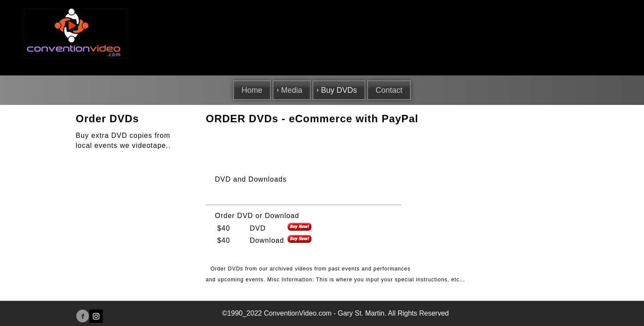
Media (292, 90)
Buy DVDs (339, 90)
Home (252, 90)
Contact (389, 90)
